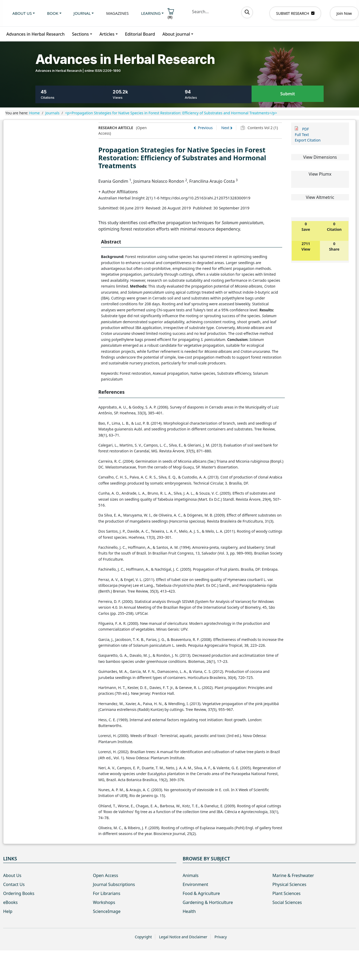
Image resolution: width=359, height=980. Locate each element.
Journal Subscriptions (114, 884)
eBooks (10, 902)
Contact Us (14, 884)
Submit (288, 94)
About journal (176, 34)
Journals (53, 113)
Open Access (105, 875)
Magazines (117, 13)
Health (189, 911)
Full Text (302, 135)
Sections (81, 34)
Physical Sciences (289, 884)
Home (35, 113)
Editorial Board (140, 34)
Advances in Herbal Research (36, 34)
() (171, 14)
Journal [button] (82, 13)
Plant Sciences (286, 893)
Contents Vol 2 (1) (262, 128)
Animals (191, 875)
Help (8, 911)
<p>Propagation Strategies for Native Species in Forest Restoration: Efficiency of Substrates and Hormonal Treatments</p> (171, 113)
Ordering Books (19, 893)
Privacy (221, 937)
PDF (305, 129)
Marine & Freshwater (293, 875)
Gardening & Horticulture (208, 902)
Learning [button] (151, 13)
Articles (107, 34)
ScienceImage (107, 911)
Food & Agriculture (201, 893)
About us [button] (22, 13)
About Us (12, 875)
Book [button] (53, 13)
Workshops (104, 902)
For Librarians (107, 893)
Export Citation (308, 140)
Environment (195, 884)
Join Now (344, 13)
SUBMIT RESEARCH (295, 13)
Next (225, 128)
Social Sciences (287, 902)
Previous (205, 128)
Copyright (143, 937)
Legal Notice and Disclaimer (183, 937)
